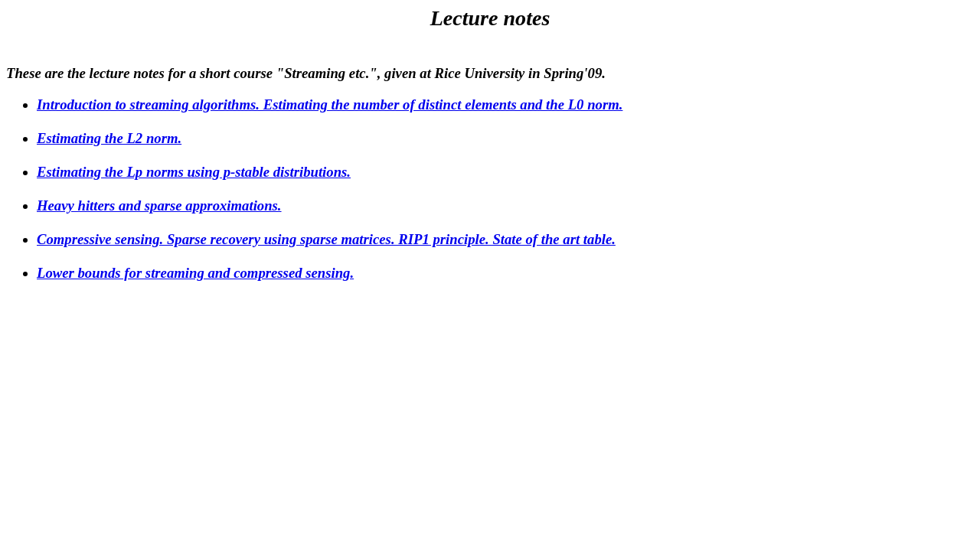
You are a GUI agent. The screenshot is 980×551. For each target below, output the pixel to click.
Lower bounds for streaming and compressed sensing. (195, 273)
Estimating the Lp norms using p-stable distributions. (194, 172)
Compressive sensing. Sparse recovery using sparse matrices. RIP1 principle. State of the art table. (326, 239)
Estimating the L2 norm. (109, 138)
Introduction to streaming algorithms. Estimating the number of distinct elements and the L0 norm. (330, 104)
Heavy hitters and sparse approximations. (159, 205)
